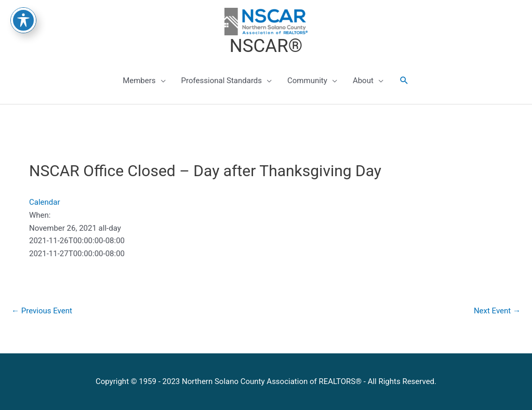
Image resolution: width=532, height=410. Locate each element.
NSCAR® (266, 46)
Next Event (497, 311)
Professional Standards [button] (222, 81)
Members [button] (139, 81)
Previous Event (42, 311)
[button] (404, 81)
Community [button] (307, 81)
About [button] (363, 81)
